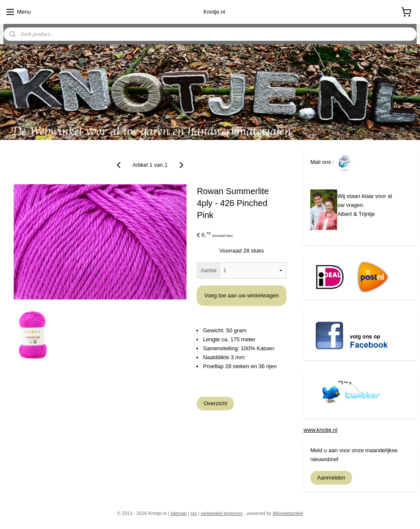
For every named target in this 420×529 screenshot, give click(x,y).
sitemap (179, 513)
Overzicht (215, 403)
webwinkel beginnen (222, 513)
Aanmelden (331, 478)
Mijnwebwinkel (288, 513)
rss (194, 513)
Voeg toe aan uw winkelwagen (241, 295)
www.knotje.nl (320, 430)
